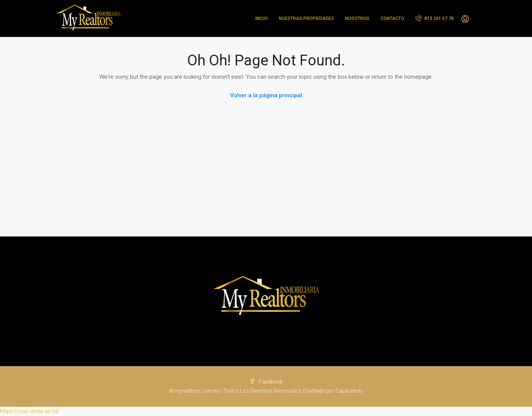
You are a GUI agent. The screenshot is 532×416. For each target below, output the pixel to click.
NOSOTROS (357, 18)
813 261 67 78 (434, 18)
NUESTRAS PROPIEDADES (306, 18)
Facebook (266, 382)
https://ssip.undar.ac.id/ (30, 411)
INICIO (262, 18)
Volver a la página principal (266, 95)
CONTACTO (392, 18)
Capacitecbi (349, 391)
